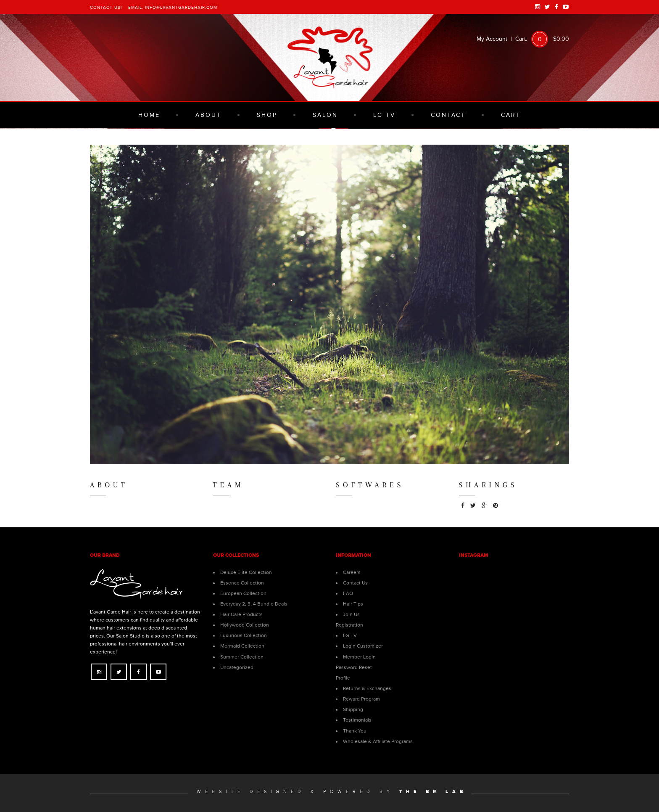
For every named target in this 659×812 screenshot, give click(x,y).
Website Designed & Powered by (332, 792)
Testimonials (357, 720)
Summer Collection (242, 657)
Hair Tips (353, 604)
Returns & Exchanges (367, 688)
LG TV (350, 635)
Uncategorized (237, 667)
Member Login (359, 657)
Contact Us (355, 583)
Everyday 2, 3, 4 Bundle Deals (254, 604)
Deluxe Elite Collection (246, 572)
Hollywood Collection (245, 625)
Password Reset (354, 667)
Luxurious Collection (244, 635)
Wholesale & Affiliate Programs (378, 741)
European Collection (243, 593)
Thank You (355, 731)
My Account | (496, 39)
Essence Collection (242, 583)
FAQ (348, 593)
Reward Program (361, 699)
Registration (349, 625)
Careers (352, 572)
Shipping (353, 709)
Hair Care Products (241, 614)
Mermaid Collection (242, 646)
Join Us (351, 614)
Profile (343, 678)
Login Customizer (363, 646)
